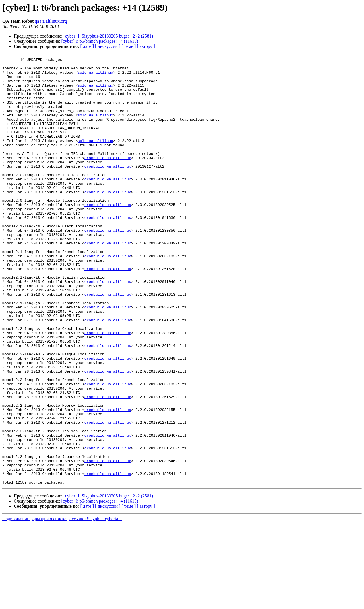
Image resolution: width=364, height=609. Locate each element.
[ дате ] (87, 46)
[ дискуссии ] (108, 46)
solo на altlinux (95, 76)
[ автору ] (146, 46)
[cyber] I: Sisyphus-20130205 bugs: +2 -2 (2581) (108, 36)
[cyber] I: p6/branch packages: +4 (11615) (100, 41)
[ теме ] (129, 46)
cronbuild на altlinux (108, 178)
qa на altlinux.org (51, 21)
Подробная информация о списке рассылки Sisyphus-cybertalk (62, 604)
